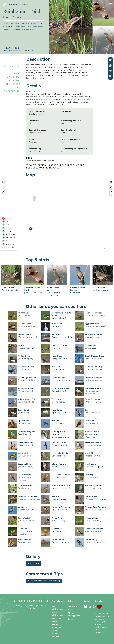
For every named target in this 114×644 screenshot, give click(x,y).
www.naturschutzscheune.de (41, 161)
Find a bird (57, 618)
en (102, 3)
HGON (16, 48)
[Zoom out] (111, 195)
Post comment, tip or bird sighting (44, 581)
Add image (33, 563)
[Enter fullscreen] (111, 187)
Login (96, 3)
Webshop (72, 606)
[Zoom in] (111, 192)
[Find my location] (3, 182)
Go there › (12, 91)
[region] (57, 215)
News (70, 610)
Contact (72, 619)
